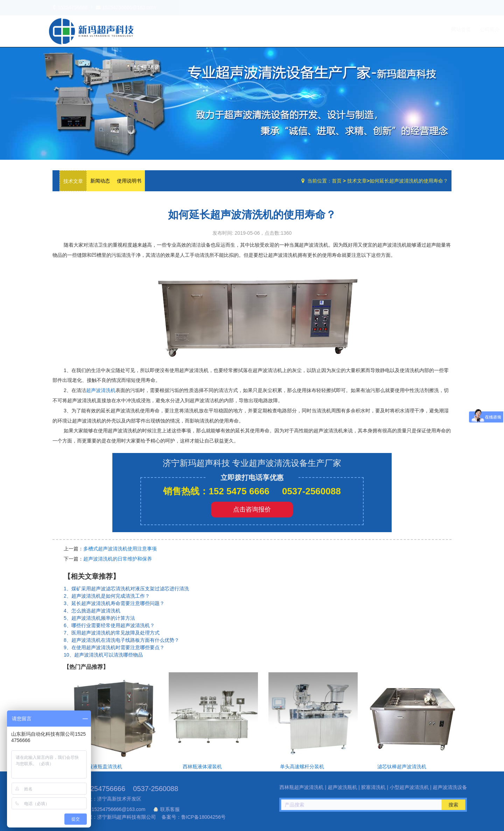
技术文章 (408, 29)
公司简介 (348, 29)
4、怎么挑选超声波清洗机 (92, 611)
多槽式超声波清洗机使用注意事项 (120, 549)
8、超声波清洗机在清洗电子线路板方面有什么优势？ (121, 640)
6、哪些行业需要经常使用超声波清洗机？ (109, 625)
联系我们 (437, 29)
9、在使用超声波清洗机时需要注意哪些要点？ (114, 647)
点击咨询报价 (252, 509)
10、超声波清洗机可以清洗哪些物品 (103, 655)
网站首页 (319, 29)
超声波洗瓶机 (91, 31)
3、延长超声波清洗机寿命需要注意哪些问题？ (114, 603)
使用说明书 (129, 181)
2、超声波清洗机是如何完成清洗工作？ (107, 596)
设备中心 (378, 29)
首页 (337, 181)
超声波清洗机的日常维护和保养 (118, 559)
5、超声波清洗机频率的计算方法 (99, 618)
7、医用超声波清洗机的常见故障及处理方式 (112, 633)
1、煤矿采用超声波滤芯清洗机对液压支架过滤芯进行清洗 (126, 589)
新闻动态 (100, 181)
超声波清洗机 (101, 390)
